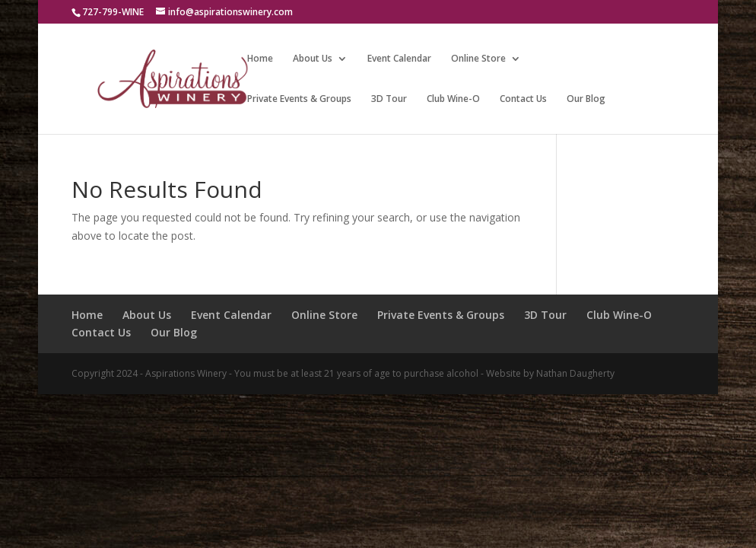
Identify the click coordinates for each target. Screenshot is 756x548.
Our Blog (586, 99)
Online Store (478, 59)
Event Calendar (399, 59)
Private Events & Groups (299, 99)
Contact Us (523, 99)
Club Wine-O (453, 99)
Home (260, 59)
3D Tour (389, 99)
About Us (313, 59)
